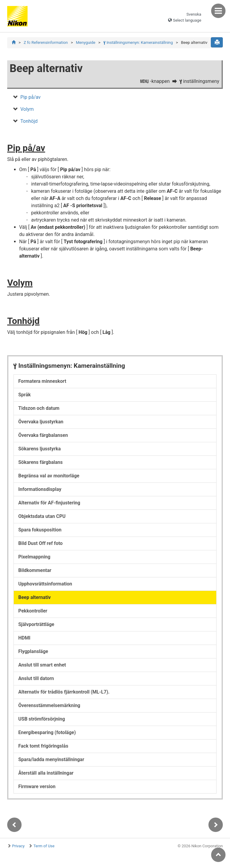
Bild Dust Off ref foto (40, 543)
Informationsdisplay (40, 489)
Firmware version (37, 786)
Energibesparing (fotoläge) (47, 732)
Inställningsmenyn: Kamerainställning (138, 42)
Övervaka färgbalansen (43, 435)
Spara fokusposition (40, 530)
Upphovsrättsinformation (45, 584)
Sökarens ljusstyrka (40, 449)
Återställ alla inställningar (46, 773)
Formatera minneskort (42, 381)
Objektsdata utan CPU (42, 516)
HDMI (24, 638)
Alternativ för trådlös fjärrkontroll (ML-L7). (64, 692)
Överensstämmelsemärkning (49, 705)
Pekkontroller (33, 611)
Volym (27, 109)
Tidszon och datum (39, 408)
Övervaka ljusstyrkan (41, 422)
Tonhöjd (29, 121)
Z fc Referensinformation (46, 42)
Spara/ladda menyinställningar (51, 759)
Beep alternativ (34, 597)
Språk (25, 395)
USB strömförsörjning (42, 719)
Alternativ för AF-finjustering (49, 503)
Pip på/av (31, 97)
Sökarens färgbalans (40, 462)
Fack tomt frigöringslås (43, 746)
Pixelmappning (34, 557)
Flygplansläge (33, 651)
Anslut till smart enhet (42, 665)
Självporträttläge (36, 624)
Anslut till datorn (36, 678)
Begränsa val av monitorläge (49, 476)
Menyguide (86, 42)
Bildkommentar (35, 570)
